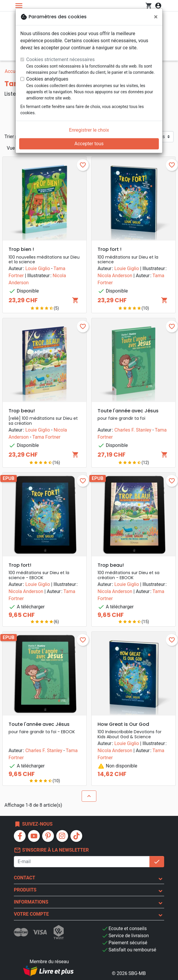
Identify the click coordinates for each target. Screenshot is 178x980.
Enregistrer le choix (89, 130)
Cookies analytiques (47, 79)
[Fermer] (156, 17)
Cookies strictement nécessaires (60, 59)
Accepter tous (89, 144)
